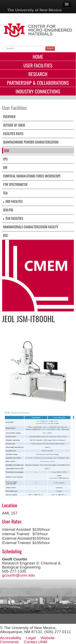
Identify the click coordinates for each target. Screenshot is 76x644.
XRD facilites (14, 201)
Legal (31, 638)
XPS (5, 159)
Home (38, 57)
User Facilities (38, 65)
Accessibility (11, 638)
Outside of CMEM (14, 125)
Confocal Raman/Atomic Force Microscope (32, 176)
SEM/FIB (8, 210)
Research (38, 74)
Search (50, 48)
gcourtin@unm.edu (18, 575)
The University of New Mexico (34, 10)
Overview (9, 117)
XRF (5, 168)
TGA (5, 193)
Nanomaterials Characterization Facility (31, 227)
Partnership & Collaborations (38, 83)
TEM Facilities (14, 218)
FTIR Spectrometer (15, 185)
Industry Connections (38, 91)
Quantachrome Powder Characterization (31, 142)
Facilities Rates (13, 134)
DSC (5, 235)
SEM (7, 151)
